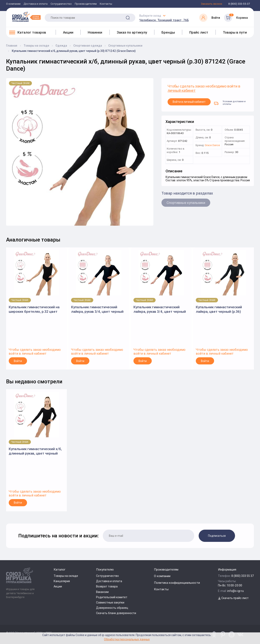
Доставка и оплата (36, 4)
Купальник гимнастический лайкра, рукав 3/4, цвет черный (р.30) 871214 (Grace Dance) (97, 309)
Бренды (168, 32)
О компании (13, 4)
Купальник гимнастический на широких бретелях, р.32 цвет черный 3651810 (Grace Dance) (34, 309)
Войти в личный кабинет (189, 102)
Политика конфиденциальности (177, 583)
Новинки (95, 32)
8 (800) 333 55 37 (243, 576)
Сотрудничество (61, 4)
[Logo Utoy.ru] (26, 17)
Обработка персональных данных (127, 639)
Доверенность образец (112, 608)
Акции (68, 32)
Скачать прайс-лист (233, 598)
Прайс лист (199, 32)
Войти (18, 361)
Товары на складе (66, 576)
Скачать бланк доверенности (116, 613)
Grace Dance (212, 145)
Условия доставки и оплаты (230, 103)
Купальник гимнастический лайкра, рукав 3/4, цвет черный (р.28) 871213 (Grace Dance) (160, 309)
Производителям (86, 4)
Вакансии (102, 592)
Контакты (106, 4)
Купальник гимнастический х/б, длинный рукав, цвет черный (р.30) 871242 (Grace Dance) (35, 451)
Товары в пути (235, 32)
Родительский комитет (112, 597)
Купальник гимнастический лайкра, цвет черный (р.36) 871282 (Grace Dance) (219, 309)
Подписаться (217, 536)
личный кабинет (182, 91)
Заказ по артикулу (132, 32)
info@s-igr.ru (236, 591)
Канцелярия (62, 581)
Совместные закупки (110, 602)
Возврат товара (107, 586)
